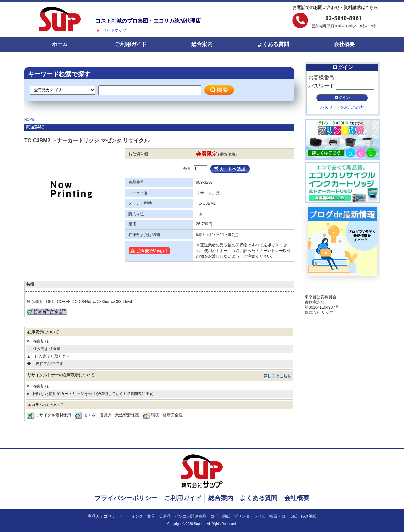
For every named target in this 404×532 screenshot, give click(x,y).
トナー (121, 516)
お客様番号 (321, 77)
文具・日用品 (159, 516)
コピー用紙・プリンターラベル (238, 516)
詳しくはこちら (277, 376)
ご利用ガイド (131, 44)
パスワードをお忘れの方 (342, 107)
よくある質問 (273, 44)
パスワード (321, 86)
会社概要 (344, 44)
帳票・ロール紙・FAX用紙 (293, 516)
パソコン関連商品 (190, 516)
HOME (29, 119)
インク (137, 516)
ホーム (60, 44)
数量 (187, 169)
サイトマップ (114, 30)
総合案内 (202, 44)
